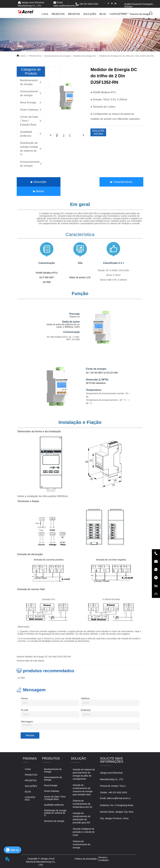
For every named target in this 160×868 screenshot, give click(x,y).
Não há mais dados (35, 661)
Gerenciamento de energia (57, 56)
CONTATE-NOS (118, 14)
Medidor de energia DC (85, 56)
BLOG (103, 14)
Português (148, 4)
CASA (45, 14)
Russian (128, 7)
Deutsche (137, 4)
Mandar (30, 735)
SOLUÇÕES (90, 14)
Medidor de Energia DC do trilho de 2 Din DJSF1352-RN (127, 56)
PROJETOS (74, 14)
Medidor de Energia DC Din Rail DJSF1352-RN (48, 657)
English (128, 4)
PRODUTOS (58, 14)
